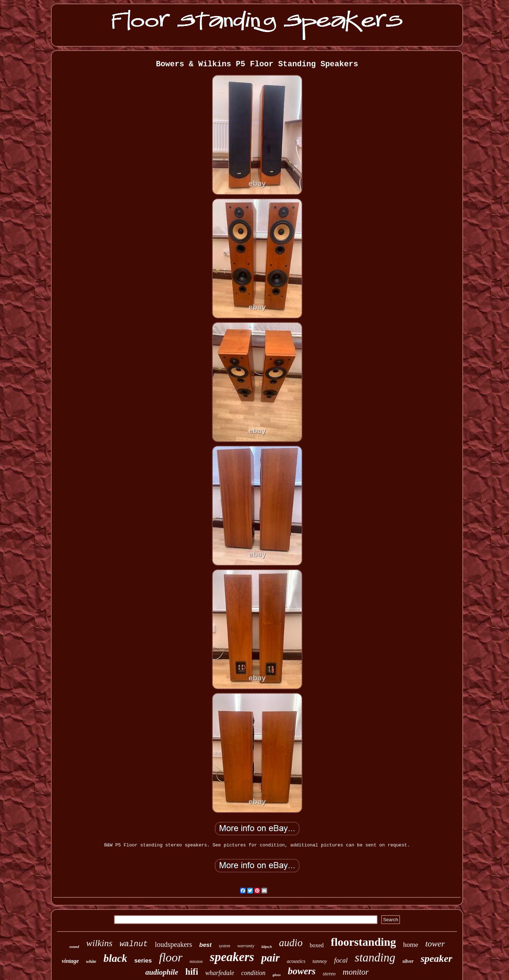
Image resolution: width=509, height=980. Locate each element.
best (205, 945)
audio (291, 943)
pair (270, 958)
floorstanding (363, 942)
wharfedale (220, 973)
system (224, 946)
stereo (329, 974)
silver (408, 961)
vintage (70, 961)
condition (253, 973)
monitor (356, 972)
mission (196, 961)
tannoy (320, 961)
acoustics (296, 961)
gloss (277, 975)
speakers (232, 957)
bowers (302, 971)
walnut (134, 944)
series (143, 961)
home (411, 945)
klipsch (267, 947)
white (91, 961)
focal (341, 960)
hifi (192, 972)
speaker (437, 958)
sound (74, 947)
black (115, 958)
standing (375, 958)
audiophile (162, 972)
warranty (246, 946)
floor (171, 957)
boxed (316, 945)
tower (435, 944)
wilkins (99, 943)
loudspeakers (173, 944)
